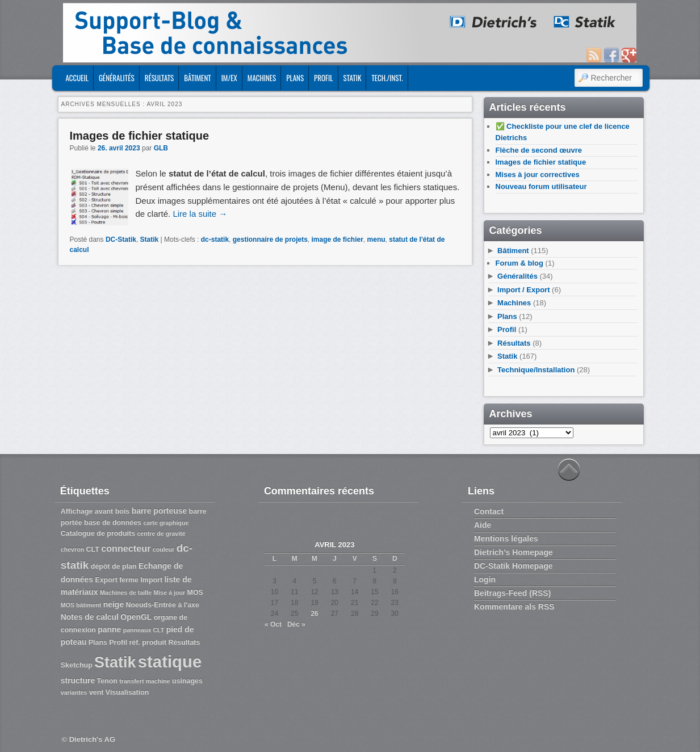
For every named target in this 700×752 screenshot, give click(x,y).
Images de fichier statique (140, 136)
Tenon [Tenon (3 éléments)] (107, 681)
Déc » (296, 624)
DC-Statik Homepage (513, 566)
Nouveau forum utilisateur (541, 186)
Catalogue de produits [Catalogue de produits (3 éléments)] (98, 533)
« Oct (273, 624)
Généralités (117, 78)
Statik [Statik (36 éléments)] (115, 662)
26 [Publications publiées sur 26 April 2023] (314, 614)
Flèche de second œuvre (539, 150)
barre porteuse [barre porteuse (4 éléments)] (160, 511)
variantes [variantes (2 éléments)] (74, 692)
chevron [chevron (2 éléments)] (72, 549)
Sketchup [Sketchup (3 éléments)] (77, 665)
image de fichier (337, 240)
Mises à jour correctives (538, 175)
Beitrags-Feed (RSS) (512, 593)
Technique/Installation (536, 370)
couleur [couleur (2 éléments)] (164, 549)
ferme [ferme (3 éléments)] (129, 580)
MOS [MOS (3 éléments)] (195, 593)
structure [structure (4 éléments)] (78, 680)
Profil (323, 78)
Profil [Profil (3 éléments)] (118, 642)
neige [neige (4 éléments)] (114, 604)
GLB (161, 148)
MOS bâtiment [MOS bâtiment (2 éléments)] (81, 605)
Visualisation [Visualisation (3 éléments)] (127, 692)
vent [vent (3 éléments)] (97, 692)
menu (376, 240)
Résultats (160, 78)
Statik (353, 78)
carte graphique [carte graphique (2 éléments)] (166, 523)
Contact (489, 511)
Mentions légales (506, 539)
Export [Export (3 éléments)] (106, 580)
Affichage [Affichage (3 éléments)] (77, 511)
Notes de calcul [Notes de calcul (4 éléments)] (90, 617)
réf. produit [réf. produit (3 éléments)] (148, 642)
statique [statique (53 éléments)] (170, 661)
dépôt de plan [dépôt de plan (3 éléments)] (114, 566)
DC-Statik (121, 240)
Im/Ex (229, 78)
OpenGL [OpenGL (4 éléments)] (136, 617)
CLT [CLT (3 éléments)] (93, 549)
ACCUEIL (77, 78)
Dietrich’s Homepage (514, 552)
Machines (262, 78)
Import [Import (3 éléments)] (151, 580)
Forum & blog (520, 263)
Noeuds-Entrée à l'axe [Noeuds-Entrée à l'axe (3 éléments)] (162, 605)
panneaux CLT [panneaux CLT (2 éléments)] (144, 630)
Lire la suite (200, 214)
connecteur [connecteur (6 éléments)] (126, 548)
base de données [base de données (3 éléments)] (113, 523)
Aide (483, 525)
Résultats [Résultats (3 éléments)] (184, 642)
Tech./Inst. (387, 78)
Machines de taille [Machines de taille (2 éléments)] (126, 593)
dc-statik (215, 240)
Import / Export (523, 290)
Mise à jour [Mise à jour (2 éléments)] (170, 593)
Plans (295, 78)
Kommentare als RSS (514, 607)
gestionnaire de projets (270, 240)
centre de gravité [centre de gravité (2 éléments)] (161, 533)
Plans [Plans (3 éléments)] (98, 642)
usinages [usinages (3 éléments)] (187, 681)
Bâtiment (197, 78)
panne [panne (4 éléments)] (109, 629)
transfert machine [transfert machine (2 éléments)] (144, 681)
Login (485, 579)
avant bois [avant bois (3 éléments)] (112, 511)
